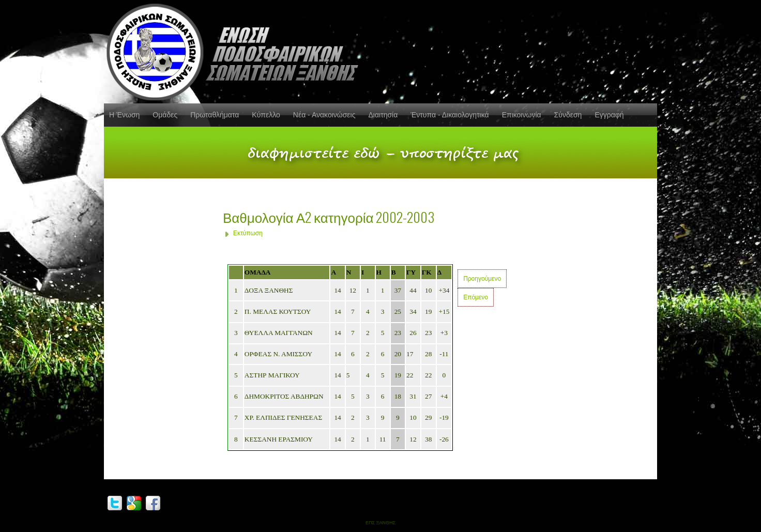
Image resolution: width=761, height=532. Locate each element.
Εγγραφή (609, 115)
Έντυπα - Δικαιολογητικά (450, 115)
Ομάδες (165, 115)
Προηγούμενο (482, 279)
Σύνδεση (568, 115)
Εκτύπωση (248, 233)
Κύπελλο (266, 115)
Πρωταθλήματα (215, 115)
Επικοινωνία (522, 115)
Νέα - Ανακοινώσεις (324, 115)
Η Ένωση (124, 115)
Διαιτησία (383, 115)
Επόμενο (476, 297)
